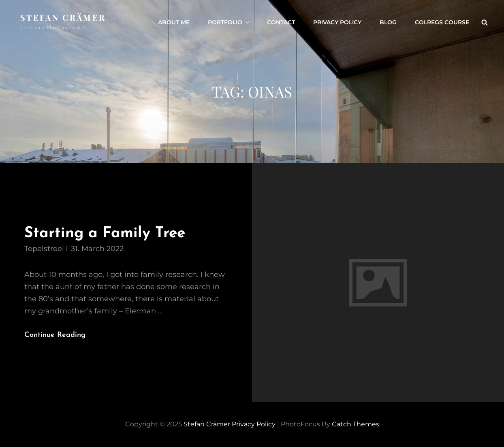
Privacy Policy (337, 22)
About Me (174, 22)
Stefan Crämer (63, 17)
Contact (281, 22)
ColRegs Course (442, 22)
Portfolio (229, 22)
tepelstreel (44, 249)
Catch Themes (356, 424)
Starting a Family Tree (105, 233)
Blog (388, 22)
